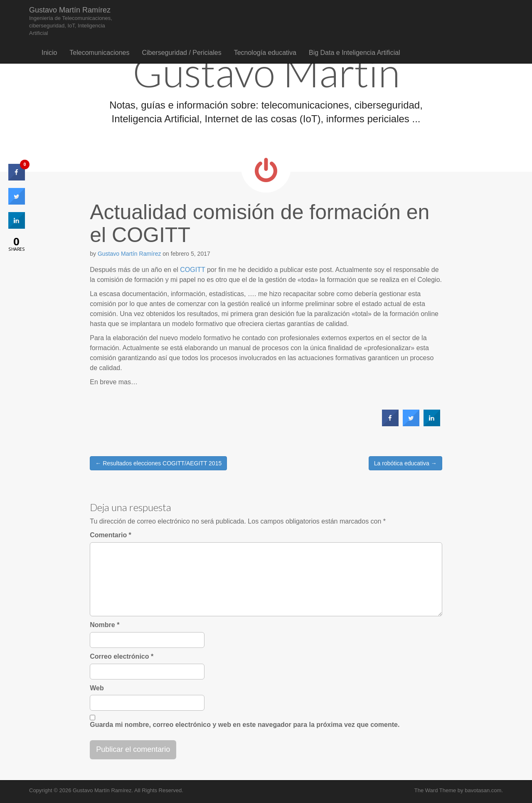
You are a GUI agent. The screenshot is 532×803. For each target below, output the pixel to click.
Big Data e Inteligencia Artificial (355, 53)
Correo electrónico (122, 656)
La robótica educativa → (405, 463)
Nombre (105, 625)
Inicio (49, 53)
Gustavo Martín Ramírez (71, 21)
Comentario (111, 535)
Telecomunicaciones (99, 53)
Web (97, 688)
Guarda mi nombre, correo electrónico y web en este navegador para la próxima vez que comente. (245, 725)
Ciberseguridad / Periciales (181, 53)
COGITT (192, 270)
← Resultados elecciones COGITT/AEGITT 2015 (158, 463)
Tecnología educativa (265, 53)
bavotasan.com (483, 790)
